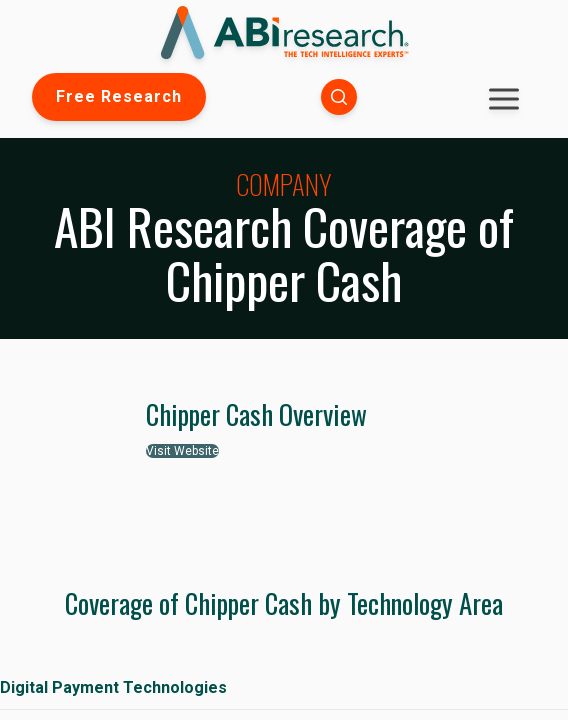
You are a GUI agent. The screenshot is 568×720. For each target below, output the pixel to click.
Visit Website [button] (182, 451)
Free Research (119, 96)
